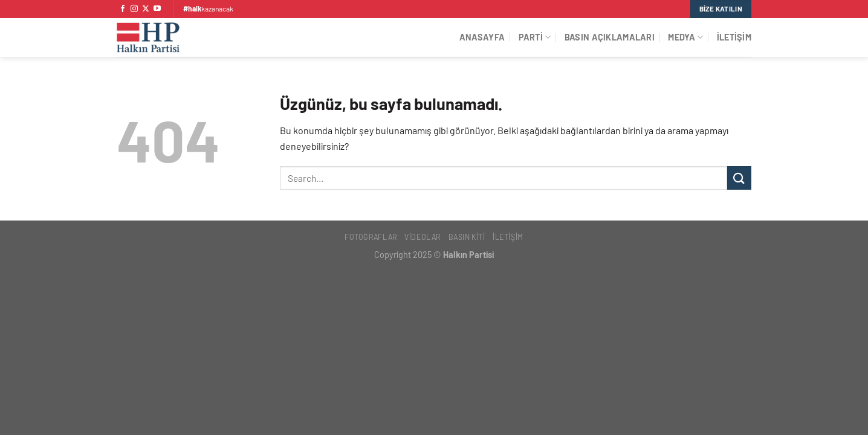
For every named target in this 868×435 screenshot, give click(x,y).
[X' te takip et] (146, 9)
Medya (685, 37)
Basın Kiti (467, 237)
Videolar (423, 237)
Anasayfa (482, 37)
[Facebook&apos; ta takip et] (123, 9)
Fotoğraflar (371, 237)
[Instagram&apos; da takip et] (134, 9)
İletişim (734, 37)
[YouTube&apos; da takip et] (157, 9)
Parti (535, 37)
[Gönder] (739, 178)
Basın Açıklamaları (610, 37)
